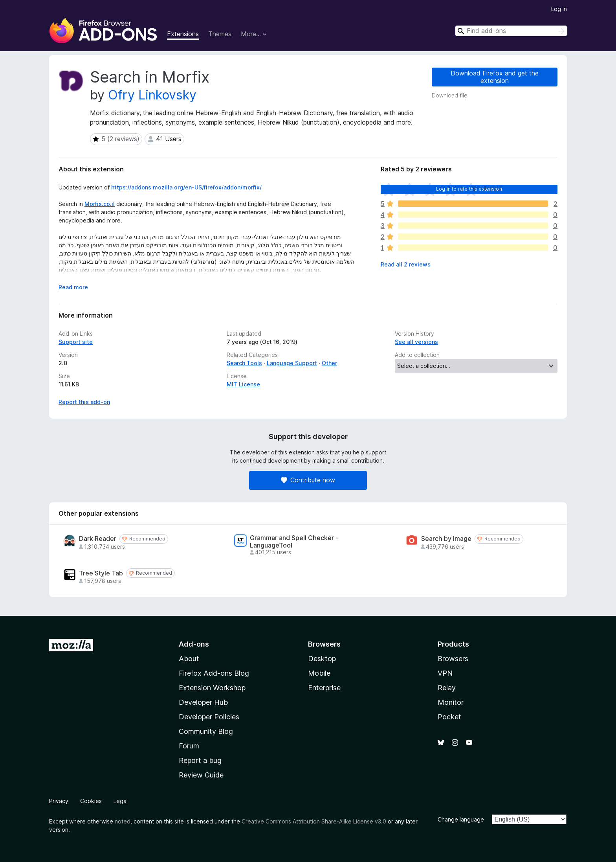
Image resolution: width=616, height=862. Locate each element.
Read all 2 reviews (406, 264)
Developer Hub (203, 702)
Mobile (319, 673)
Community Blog (206, 731)
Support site (76, 342)
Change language (461, 819)
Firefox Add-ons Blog (214, 673)
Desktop (322, 659)
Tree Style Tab (101, 573)
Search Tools (244, 363)
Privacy (59, 801)
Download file (450, 95)
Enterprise (324, 688)
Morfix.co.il (100, 204)
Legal (121, 801)
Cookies (91, 801)
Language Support (292, 363)
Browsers (453, 659)
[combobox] (511, 31)
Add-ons (194, 644)
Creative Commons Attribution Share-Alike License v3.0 (314, 821)
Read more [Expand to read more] (73, 287)
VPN (445, 673)
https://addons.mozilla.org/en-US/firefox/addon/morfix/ (186, 187)
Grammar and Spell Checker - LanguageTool (294, 542)
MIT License (243, 384)
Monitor (451, 702)
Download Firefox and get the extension (495, 77)
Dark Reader (98, 539)
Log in (559, 9)
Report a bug (200, 760)
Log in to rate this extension (469, 189)
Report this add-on (84, 402)
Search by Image (446, 539)
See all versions (416, 342)
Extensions (183, 34)
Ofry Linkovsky (152, 95)
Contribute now (308, 480)
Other (329, 363)
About (189, 659)
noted (123, 821)
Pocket (449, 717)
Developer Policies (209, 717)
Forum (189, 746)
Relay (447, 688)
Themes (220, 34)
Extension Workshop (212, 688)
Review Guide (201, 775)
